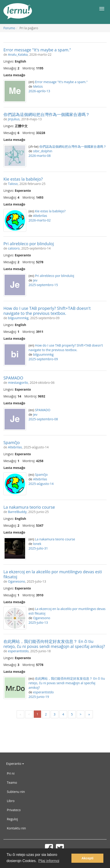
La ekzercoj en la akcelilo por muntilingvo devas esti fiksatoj (53, 574)
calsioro (14, 248)
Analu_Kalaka (18, 54)
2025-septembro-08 (43, 419)
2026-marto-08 (40, 156)
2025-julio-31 (38, 548)
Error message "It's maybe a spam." (37, 50)
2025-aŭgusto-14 (41, 484)
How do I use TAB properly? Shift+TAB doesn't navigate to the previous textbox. (47, 311)
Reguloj (12, 819)
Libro (11, 801)
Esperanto (15, 764)
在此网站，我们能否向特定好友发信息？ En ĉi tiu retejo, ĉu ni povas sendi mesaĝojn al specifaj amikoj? (54, 644)
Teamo (12, 783)
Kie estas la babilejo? (23, 179)
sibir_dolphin (43, 151)
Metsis (38, 86)
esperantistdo (18, 651)
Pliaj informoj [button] (49, 861)
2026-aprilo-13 (39, 91)
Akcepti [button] (87, 858)
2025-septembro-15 (43, 285)
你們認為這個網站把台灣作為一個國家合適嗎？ (47, 114)
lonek (37, 544)
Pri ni (11, 773)
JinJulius (14, 119)
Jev (35, 280)
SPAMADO (13, 378)
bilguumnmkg (18, 318)
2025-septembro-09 (43, 359)
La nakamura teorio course (29, 507)
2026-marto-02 (40, 220)
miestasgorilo (18, 383)
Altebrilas (40, 216)
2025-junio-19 (39, 697)
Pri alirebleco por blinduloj (29, 244)
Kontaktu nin (16, 828)
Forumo (9, 28)
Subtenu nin (16, 792)
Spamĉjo (12, 442)
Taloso (13, 184)
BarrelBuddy (17, 512)
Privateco (14, 810)
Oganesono (17, 581)
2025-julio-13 (38, 622)
